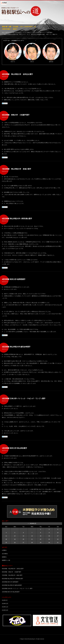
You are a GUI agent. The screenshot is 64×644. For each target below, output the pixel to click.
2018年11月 (5, 607)
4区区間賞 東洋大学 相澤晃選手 (10, 582)
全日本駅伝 (5, 554)
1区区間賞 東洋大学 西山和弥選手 (11, 592)
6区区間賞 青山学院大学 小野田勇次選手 (12, 579)
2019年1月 (5, 600)
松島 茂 (32, 62)
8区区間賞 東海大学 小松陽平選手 (12, 572)
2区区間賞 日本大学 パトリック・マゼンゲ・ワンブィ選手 (17, 589)
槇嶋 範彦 (51, 62)
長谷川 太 (13, 62)
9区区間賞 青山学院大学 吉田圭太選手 (13, 569)
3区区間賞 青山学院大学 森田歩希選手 (12, 585)
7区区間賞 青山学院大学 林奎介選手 (12, 575)
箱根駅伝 (4, 557)
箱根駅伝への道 (6, 560)
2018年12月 (5, 604)
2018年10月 (5, 610)
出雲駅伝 (4, 550)
